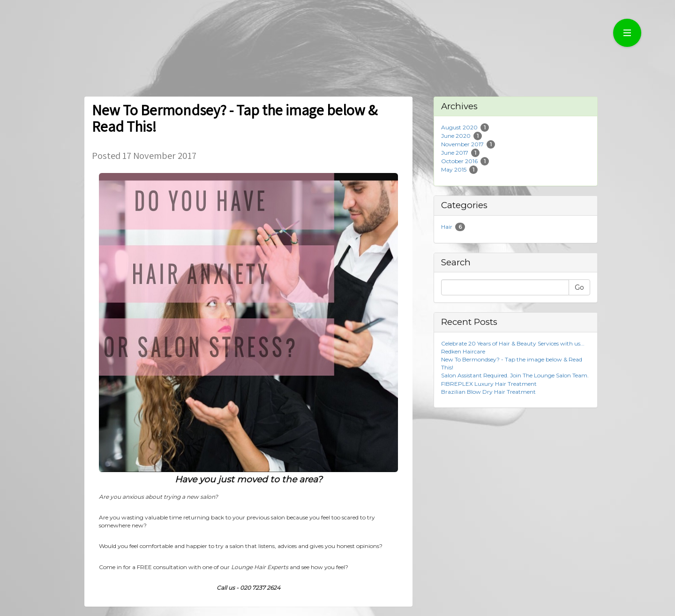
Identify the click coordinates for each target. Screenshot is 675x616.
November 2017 (462, 144)
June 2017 (455, 153)
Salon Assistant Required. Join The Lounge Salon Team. (515, 375)
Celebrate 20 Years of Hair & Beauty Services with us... (513, 343)
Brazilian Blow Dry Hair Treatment (488, 392)
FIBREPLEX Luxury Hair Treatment (489, 384)
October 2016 (459, 161)
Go (579, 287)
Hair (447, 227)
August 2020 (459, 127)
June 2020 (456, 136)
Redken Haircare (463, 351)
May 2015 (454, 169)
